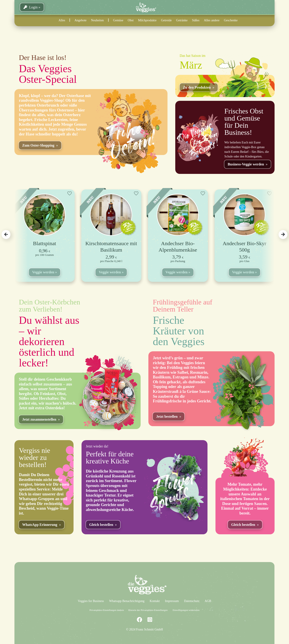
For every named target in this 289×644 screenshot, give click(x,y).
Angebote (80, 20)
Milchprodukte (147, 20)
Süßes (196, 20)
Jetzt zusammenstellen (39, 419)
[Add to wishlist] (70, 193)
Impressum (172, 601)
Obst (131, 20)
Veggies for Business (91, 601)
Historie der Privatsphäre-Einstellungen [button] (148, 610)
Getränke (182, 20)
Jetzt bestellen (167, 416)
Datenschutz (192, 601)
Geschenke (231, 20)
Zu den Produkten (197, 87)
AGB (208, 601)
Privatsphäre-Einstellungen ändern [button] (107, 610)
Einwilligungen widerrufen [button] (186, 610)
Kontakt (155, 601)
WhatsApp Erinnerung (40, 525)
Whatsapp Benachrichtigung (127, 601)
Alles (62, 20)
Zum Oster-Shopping (38, 145)
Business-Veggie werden (246, 164)
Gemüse (118, 20)
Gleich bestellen (101, 525)
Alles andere (212, 20)
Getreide (166, 20)
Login (31, 7)
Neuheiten (98, 20)
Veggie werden (43, 272)
